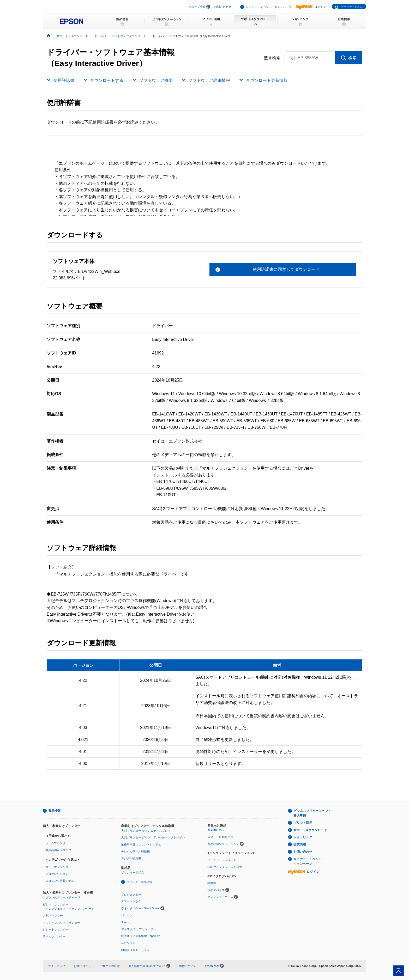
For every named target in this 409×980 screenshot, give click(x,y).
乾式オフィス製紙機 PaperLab (141, 936)
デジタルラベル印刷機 (135, 852)
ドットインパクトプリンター (61, 923)
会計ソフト (128, 943)
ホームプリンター (57, 843)
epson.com (212, 966)
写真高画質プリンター (60, 850)
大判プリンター (53, 916)
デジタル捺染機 (131, 858)
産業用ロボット (217, 830)
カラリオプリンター (58, 867)
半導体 (212, 883)
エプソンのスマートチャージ (61, 897)
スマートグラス (131, 901)
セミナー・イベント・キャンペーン (269, 7)
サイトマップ (57, 966)
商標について (188, 966)
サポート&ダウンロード (310, 830)
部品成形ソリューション (223, 844)
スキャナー (128, 922)
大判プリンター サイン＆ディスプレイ (146, 831)
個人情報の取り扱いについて (149, 966)
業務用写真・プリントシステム (141, 844)
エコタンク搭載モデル (60, 881)
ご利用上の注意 (110, 966)
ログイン (311, 7)
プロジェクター (131, 895)
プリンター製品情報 (139, 882)
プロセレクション (57, 874)
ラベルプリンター (54, 936)
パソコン (127, 915)
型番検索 (272, 58)
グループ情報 (197, 7)
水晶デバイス (216, 890)
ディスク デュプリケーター (139, 929)
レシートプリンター (56, 929)
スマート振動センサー (222, 837)
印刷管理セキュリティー (137, 950)
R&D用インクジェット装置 (225, 867)
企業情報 (300, 844)
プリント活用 (303, 823)
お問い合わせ (223, 7)
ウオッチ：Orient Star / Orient (140, 908)
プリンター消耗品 (133, 873)
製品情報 (55, 811)
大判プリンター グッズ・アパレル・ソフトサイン (153, 837)
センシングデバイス (220, 897)
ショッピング (303, 837)
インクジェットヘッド (222, 860)
